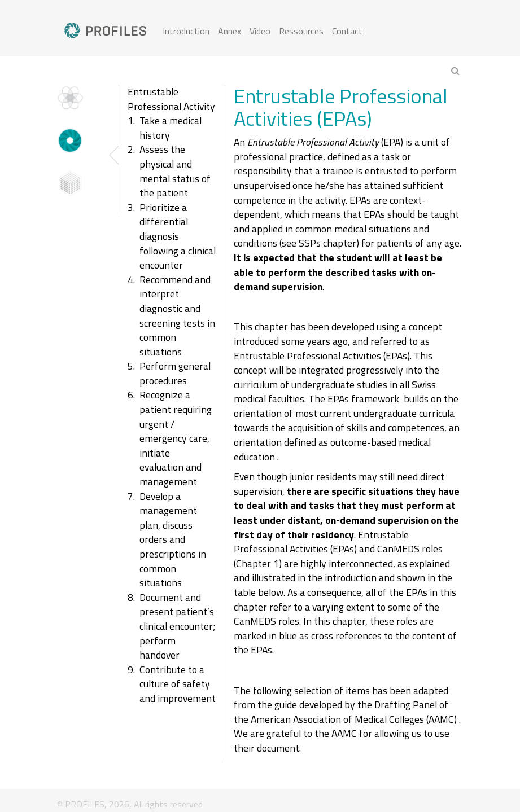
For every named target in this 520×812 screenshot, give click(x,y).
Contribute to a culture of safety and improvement (178, 684)
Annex (230, 31)
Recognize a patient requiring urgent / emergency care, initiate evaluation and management (176, 438)
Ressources (301, 31)
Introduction (186, 31)
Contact (347, 31)
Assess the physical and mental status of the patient (175, 171)
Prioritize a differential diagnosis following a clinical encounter (178, 236)
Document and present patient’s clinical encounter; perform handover (177, 626)
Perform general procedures (175, 373)
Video (260, 31)
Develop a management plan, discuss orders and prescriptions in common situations (173, 540)
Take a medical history (171, 128)
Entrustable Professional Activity (171, 99)
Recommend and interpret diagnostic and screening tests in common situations (177, 316)
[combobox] (409, 72)
